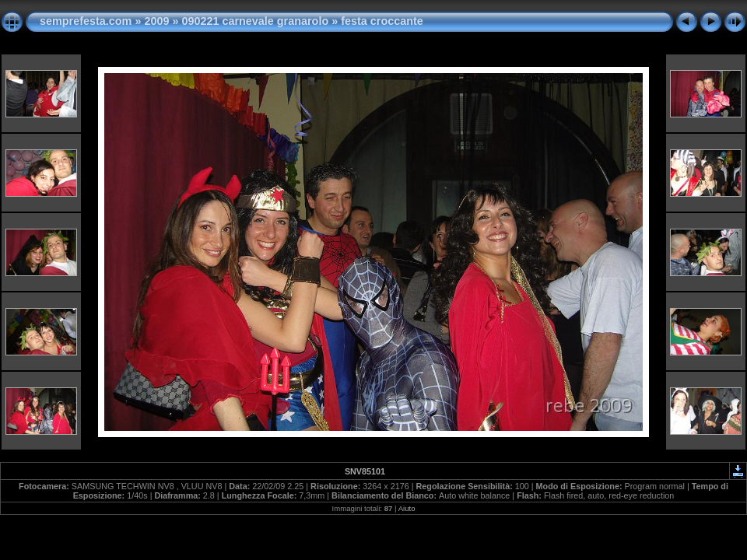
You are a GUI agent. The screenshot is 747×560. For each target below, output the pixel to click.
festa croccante (382, 21)
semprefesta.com (86, 21)
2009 (156, 21)
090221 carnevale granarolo (255, 21)
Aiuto (407, 508)
